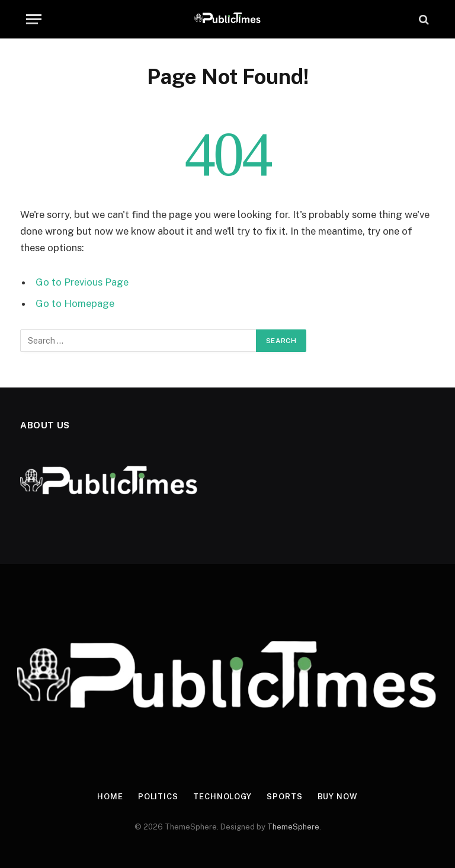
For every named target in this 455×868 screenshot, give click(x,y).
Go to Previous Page (82, 282)
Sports (284, 797)
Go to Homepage (75, 303)
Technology (222, 797)
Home (110, 797)
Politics (158, 797)
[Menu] (34, 19)
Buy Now (338, 797)
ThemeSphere (293, 827)
